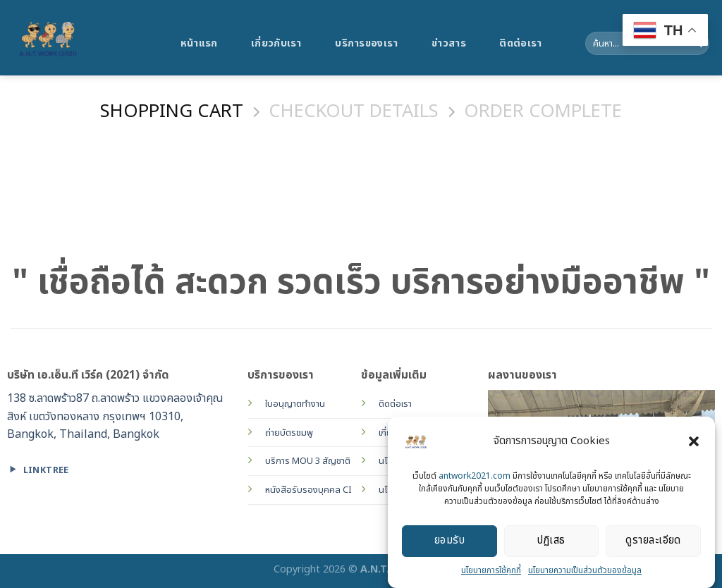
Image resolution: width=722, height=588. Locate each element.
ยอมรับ (449, 543)
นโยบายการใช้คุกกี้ (491, 572)
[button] (694, 443)
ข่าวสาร (449, 43)
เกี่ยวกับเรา (276, 43)
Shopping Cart (172, 112)
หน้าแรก (199, 43)
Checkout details (354, 112)
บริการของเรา (366, 43)
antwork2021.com (475, 478)
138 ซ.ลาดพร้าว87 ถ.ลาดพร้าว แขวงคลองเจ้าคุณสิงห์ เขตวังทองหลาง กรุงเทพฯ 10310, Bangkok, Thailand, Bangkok (115, 416)
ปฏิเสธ (551, 543)
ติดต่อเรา (520, 43)
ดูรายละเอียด (653, 543)
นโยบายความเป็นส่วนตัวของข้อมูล (585, 572)
